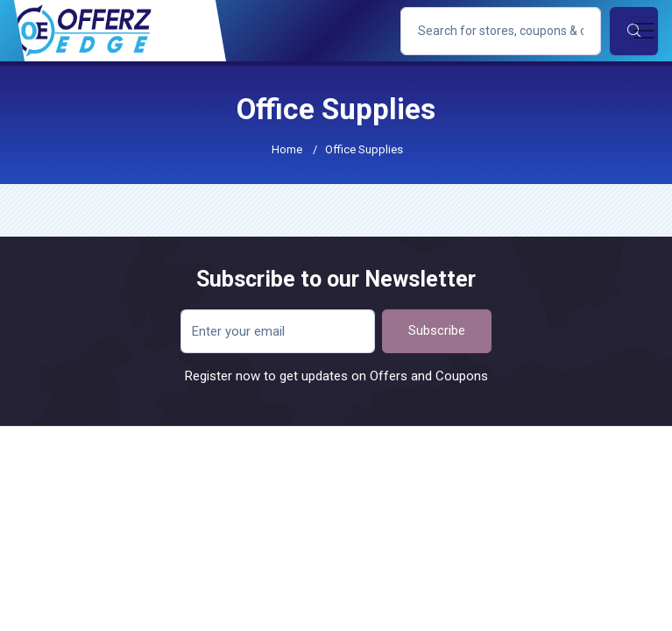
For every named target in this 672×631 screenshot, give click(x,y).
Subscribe (437, 330)
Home (287, 149)
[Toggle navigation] (644, 31)
